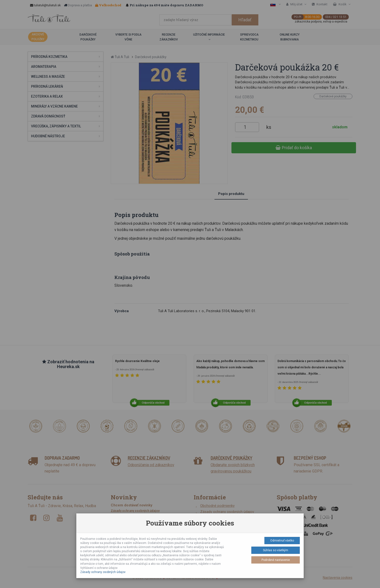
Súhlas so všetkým (276, 550)
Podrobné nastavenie (276, 560)
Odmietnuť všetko (282, 541)
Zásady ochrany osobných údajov (103, 572)
